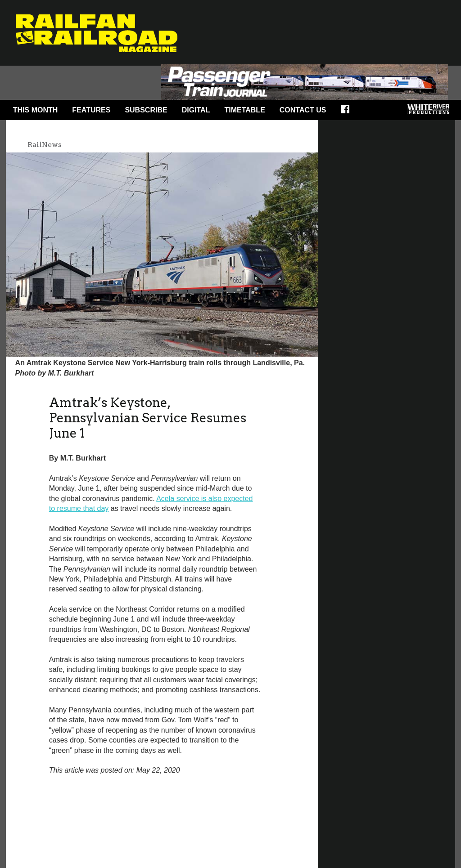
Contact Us (303, 110)
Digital (196, 110)
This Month (36, 110)
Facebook (348, 112)
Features (91, 110)
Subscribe (146, 110)
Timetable (244, 110)
